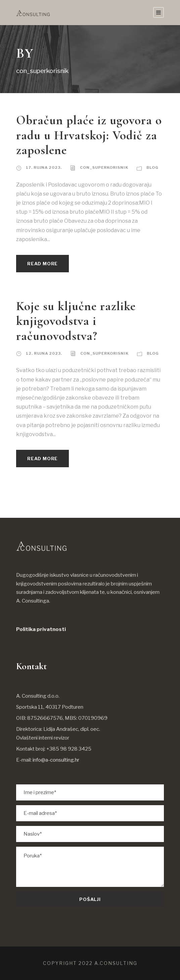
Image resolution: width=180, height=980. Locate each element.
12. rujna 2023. (44, 353)
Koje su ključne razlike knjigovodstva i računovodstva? (76, 321)
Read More (42, 264)
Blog (152, 167)
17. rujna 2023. (44, 167)
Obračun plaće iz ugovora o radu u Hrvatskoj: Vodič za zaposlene (89, 135)
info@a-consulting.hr (56, 760)
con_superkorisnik (104, 167)
